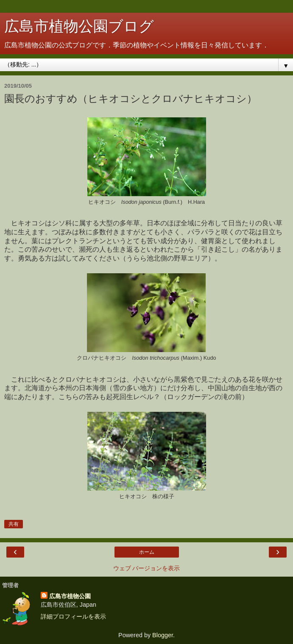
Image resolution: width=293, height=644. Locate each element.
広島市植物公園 (70, 596)
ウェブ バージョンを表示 (147, 568)
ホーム (147, 552)
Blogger (163, 635)
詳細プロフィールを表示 (73, 616)
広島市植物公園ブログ (79, 26)
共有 (14, 524)
